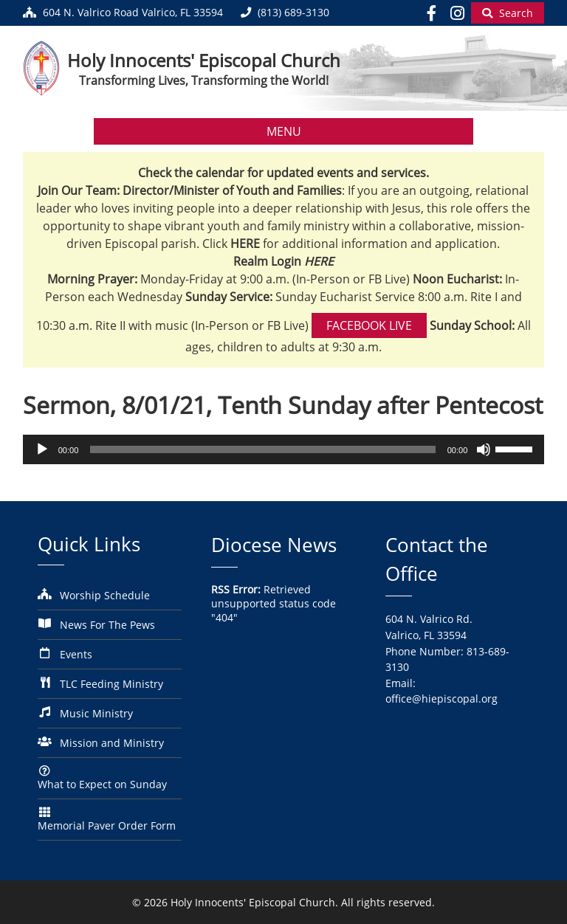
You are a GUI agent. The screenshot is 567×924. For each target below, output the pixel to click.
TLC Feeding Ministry (111, 684)
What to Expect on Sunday (102, 784)
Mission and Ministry (112, 743)
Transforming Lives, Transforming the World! (204, 80)
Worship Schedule (105, 595)
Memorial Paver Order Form (107, 825)
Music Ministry (96, 713)
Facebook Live (369, 325)
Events (76, 654)
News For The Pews (107, 625)
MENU (284, 131)
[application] (284, 449)
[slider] (262, 449)
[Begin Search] (508, 13)
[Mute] (484, 449)
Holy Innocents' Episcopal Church (204, 60)
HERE (319, 261)
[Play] (42, 449)
